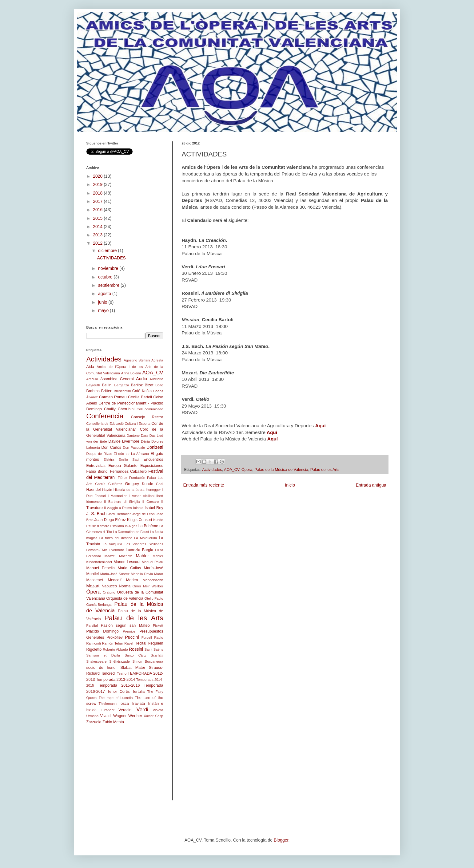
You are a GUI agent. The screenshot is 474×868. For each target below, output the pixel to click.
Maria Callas (129, 568)
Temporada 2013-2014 (116, 680)
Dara (145, 436)
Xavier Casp (153, 716)
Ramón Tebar (113, 643)
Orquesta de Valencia (125, 598)
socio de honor (102, 668)
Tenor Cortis (119, 692)
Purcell (147, 637)
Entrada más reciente (204, 485)
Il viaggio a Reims (118, 508)
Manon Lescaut (127, 562)
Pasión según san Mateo (125, 625)
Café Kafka (142, 391)
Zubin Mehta (113, 722)
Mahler (142, 556)
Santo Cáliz (135, 655)
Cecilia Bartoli (140, 397)
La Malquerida (145, 538)
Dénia (145, 441)
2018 (98, 193)
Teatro (122, 673)
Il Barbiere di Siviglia (122, 502)
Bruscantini (122, 391)
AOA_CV (232, 470)
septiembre (109, 285)
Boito (159, 385)
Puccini (132, 637)
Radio (159, 637)
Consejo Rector (147, 417)
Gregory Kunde (139, 484)
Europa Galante (123, 466)
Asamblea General (117, 379)
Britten (107, 391)
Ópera (247, 470)
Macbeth (126, 556)
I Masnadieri (118, 496)
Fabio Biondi (98, 471)
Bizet (149, 385)
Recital (140, 643)
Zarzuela (94, 722)
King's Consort (140, 520)
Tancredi (108, 673)
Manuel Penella (101, 568)
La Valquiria (112, 544)
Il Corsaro (151, 502)
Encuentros (153, 460)
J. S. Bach (97, 514)
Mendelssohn (153, 580)
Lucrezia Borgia (140, 550)
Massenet (95, 580)
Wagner (120, 716)
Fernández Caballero (128, 471)
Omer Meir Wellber (148, 586)
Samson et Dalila (103, 655)
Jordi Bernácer (119, 514)
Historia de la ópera (129, 490)
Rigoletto (94, 649)
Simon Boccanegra (148, 661)
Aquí (272, 432)
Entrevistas (96, 466)
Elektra (109, 460)
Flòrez (123, 478)
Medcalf (115, 580)
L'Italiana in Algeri (124, 526)
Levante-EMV (97, 550)
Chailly (110, 409)
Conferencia (105, 416)
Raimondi (94, 643)
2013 (98, 235)
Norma (125, 586)
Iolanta (138, 508)
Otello (149, 598)
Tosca (124, 704)
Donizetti (155, 447)
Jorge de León (143, 514)
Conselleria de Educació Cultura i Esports (118, 424)
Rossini (136, 649)
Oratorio (109, 592)
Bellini (107, 385)
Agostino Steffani (137, 360)
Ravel (129, 643)
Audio (141, 379)
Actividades (212, 470)
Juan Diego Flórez (110, 520)
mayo (104, 310)
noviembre (109, 268)
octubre (106, 277)
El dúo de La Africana (131, 454)
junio (103, 302)
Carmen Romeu (113, 397)
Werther (135, 716)
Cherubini (126, 409)
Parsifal (92, 625)
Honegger (153, 490)
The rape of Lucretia (116, 698)
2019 (98, 184)
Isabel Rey (154, 508)
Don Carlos (111, 448)
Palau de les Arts (325, 470)
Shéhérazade (119, 661)
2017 (98, 201)
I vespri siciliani (142, 496)
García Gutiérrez (109, 484)
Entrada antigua (371, 485)
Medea (132, 580)
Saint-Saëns (154, 649)
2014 (98, 227)
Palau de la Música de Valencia (281, 470)
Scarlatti (157, 655)
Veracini (125, 710)
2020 (98, 176)
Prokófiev (115, 637)
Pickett (158, 625)
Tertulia (139, 692)
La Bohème (148, 526)
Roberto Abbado (115, 649)
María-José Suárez (115, 574)
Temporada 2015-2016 (119, 685)
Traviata (138, 704)
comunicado (154, 409)
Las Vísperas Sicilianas (144, 544)
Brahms (93, 391)
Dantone (133, 436)
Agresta (157, 360)
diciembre (108, 251)
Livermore (117, 550)
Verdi (142, 710)
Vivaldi (106, 716)
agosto (105, 294)
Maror (159, 574)
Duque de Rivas (99, 454)
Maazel (110, 556)
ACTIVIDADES (111, 258)
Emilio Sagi (129, 460)
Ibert (160, 496)
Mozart (93, 586)
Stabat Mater (133, 668)
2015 (98, 218)
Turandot (108, 710)
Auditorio (156, 379)
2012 (98, 243)
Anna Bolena (131, 373)
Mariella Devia (142, 574)
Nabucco (109, 586)
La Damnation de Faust (131, 532)
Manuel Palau (152, 562)
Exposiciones (152, 466)
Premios (129, 631)
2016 (98, 210)
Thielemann (108, 704)
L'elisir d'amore (98, 526)
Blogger (281, 840)
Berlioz (137, 385)
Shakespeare (97, 661)
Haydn (107, 490)
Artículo (92, 379)
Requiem (155, 643)
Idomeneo (94, 502)
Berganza (122, 385)
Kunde (158, 520)
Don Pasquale (134, 448)
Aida (90, 367)
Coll (139, 409)
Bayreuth (93, 385)
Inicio (290, 485)
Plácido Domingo (103, 631)
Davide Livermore (124, 441)
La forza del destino (116, 538)
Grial (160, 484)
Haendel (94, 490)
